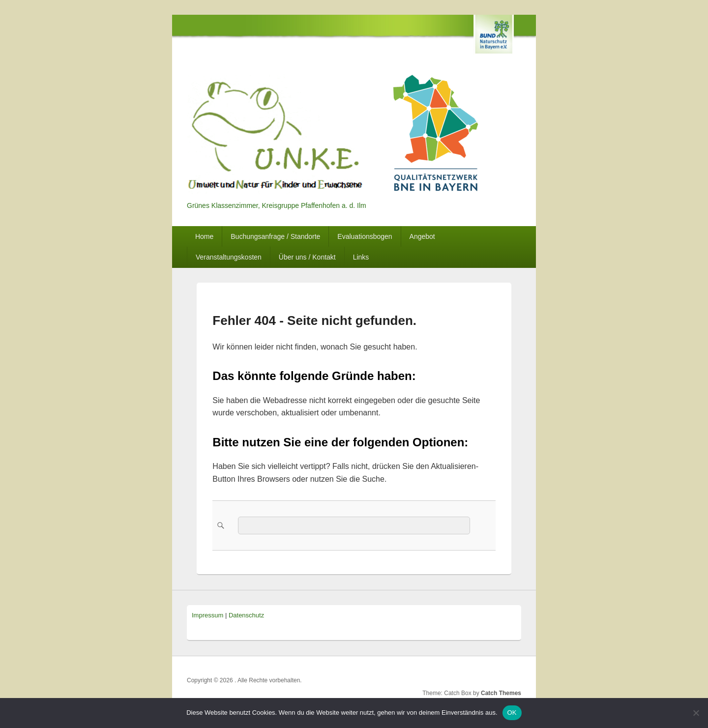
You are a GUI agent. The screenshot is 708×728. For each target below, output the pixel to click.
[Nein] (696, 713)
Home (204, 236)
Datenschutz (246, 615)
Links (361, 257)
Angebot (422, 236)
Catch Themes (501, 693)
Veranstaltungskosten (229, 257)
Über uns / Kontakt (307, 257)
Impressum (207, 615)
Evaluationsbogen (365, 236)
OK (512, 713)
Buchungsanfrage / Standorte (275, 236)
